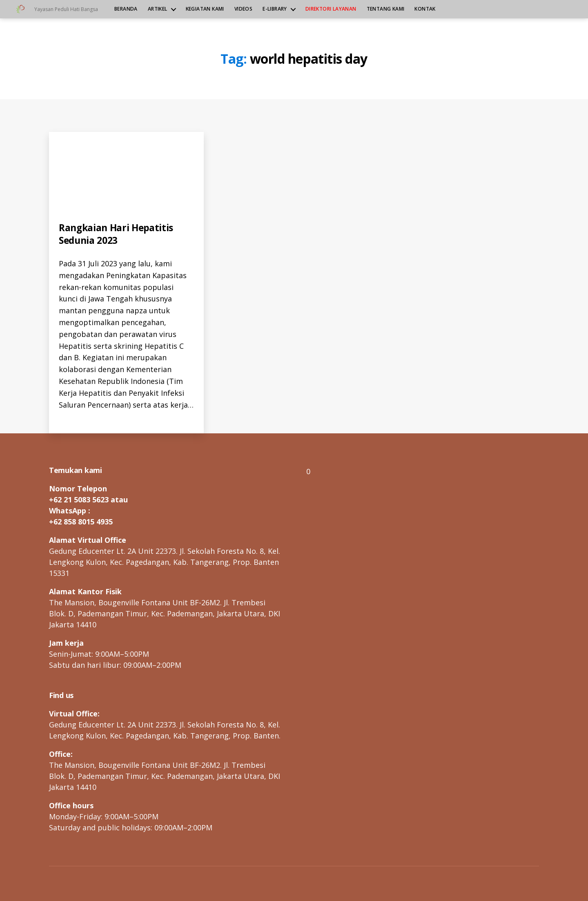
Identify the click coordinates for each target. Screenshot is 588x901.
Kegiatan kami (205, 9)
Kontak (425, 9)
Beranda (126, 9)
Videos (243, 9)
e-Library (275, 9)
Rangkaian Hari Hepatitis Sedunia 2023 (119, 233)
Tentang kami (386, 9)
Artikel (158, 9)
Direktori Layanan (331, 9)
